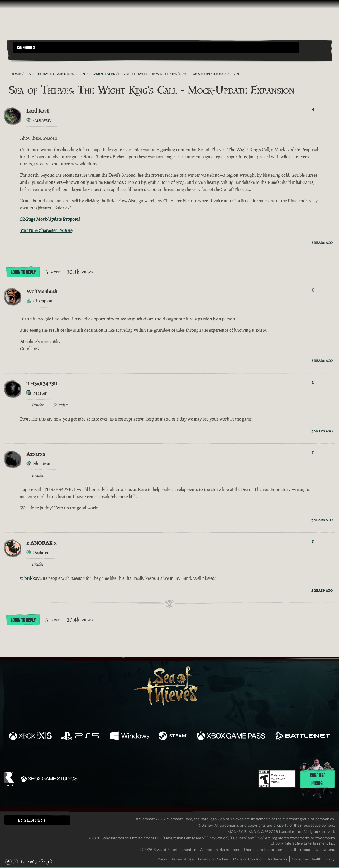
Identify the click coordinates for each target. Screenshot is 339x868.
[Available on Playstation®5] (81, 736)
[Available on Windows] (130, 736)
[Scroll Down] (42, 862)
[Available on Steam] (173, 736)
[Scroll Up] (15, 862)
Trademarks (277, 859)
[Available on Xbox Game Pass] (231, 736)
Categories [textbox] (26, 48)
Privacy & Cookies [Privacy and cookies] (213, 859)
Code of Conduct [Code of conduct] (248, 859)
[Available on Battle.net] (302, 736)
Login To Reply (23, 272)
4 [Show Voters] (313, 110)
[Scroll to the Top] (8, 862)
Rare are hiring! (317, 779)
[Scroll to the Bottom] (49, 862)
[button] (156, 47)
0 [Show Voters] (313, 290)
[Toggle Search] (25, 56)
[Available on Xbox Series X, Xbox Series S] (30, 736)
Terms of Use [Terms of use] (183, 859)
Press (162, 859)
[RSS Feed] (7, 74)
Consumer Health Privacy (313, 859)
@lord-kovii (31, 578)
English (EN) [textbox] (31, 820)
